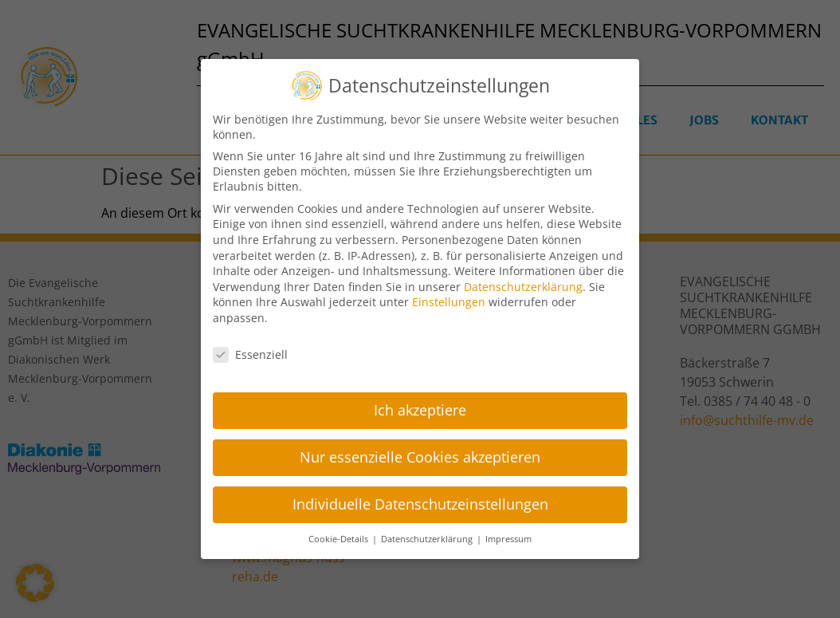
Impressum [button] (508, 535)
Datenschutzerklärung (523, 283)
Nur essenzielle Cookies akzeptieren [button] (420, 454)
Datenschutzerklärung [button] (428, 535)
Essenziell (250, 350)
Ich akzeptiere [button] (420, 407)
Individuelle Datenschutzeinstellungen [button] (420, 500)
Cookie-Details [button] (340, 535)
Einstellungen (449, 298)
